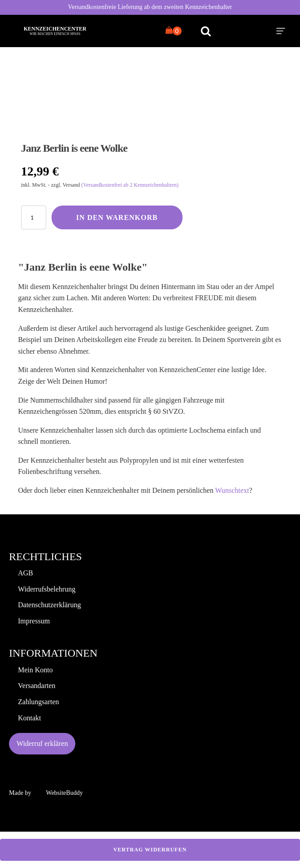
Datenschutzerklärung (49, 605)
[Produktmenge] (34, 217)
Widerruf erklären (42, 743)
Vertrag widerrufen (150, 850)
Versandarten (37, 686)
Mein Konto (35, 670)
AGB (26, 573)
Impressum (34, 621)
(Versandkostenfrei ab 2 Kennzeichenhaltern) (130, 185)
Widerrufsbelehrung (47, 589)
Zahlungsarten (39, 702)
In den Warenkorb (117, 217)
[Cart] (174, 31)
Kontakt (30, 718)
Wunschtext (232, 490)
